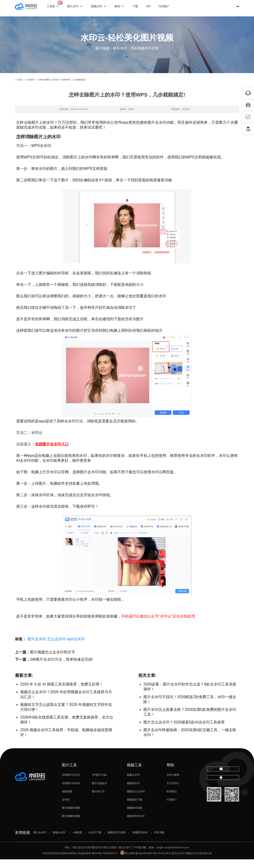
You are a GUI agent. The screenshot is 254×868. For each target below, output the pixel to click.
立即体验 (127, 61)
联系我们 (172, 800)
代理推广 (172, 808)
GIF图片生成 (99, 784)
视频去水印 (133, 784)
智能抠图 (67, 800)
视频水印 (103, 8)
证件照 (66, 808)
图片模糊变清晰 (71, 817)
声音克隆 (159, 841)
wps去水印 (76, 648)
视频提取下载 (134, 808)
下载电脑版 (223, 780)
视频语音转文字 (136, 825)
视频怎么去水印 (136, 800)
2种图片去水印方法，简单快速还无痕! (62, 668)
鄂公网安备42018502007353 (139, 862)
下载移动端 (223, 794)
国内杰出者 (205, 862)
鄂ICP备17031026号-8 (104, 862)
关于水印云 (173, 792)
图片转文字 (98, 800)
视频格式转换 (134, 817)
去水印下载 (95, 841)
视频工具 (134, 774)
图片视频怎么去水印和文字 (52, 661)
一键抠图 (77, 841)
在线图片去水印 (71, 784)
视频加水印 (133, 792)
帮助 (170, 774)
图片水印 (79, 8)
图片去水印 (37, 648)
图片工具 (69, 774)
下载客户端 (229, 8)
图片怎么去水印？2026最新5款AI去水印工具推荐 (184, 731)
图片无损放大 (100, 792)
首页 (19, 88)
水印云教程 (173, 784)
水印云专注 (165, 862)
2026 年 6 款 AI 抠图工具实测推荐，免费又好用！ (62, 693)
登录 (208, 8)
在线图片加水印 (71, 792)
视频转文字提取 (117, 841)
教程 (123, 8)
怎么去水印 (56, 648)
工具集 (59, 5)
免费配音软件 (140, 841)
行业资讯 (30, 88)
